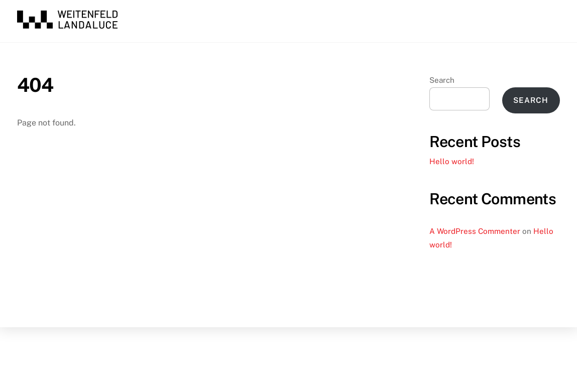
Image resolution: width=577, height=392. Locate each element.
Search (442, 80)
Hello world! (452, 161)
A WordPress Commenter (475, 231)
